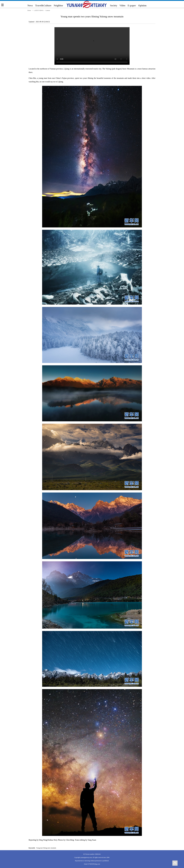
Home (29, 10)
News (30, 6)
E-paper (132, 6)
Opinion (142, 6)
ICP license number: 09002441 (92, 854)
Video (122, 6)
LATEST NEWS (38, 10)
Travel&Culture (43, 6)
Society (114, 6)
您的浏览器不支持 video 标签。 (92, 46)
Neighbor (58, 6)
